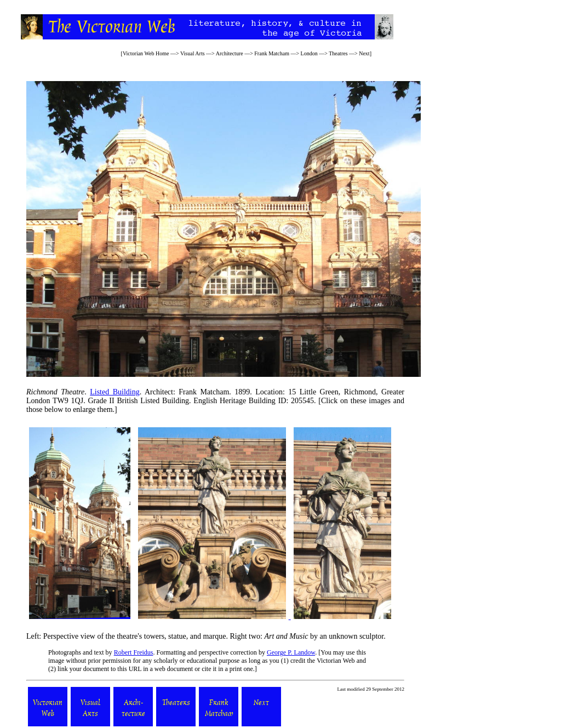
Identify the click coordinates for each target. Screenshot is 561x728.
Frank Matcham (272, 53)
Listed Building (115, 392)
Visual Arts (193, 53)
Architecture (230, 53)
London (309, 53)
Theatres (338, 53)
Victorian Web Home (146, 53)
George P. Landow (291, 652)
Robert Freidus (134, 652)
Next (364, 53)
